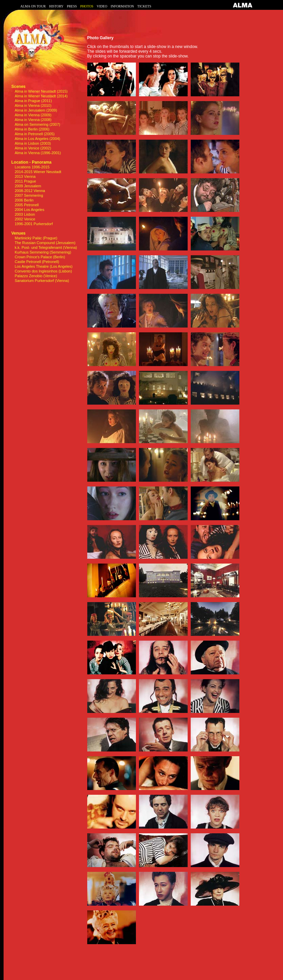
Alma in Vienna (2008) (33, 120)
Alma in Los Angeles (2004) (38, 139)
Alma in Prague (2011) (33, 101)
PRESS (72, 6)
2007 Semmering (29, 195)
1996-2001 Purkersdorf (34, 224)
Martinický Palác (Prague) (36, 238)
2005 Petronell (27, 205)
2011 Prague (26, 181)
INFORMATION (122, 6)
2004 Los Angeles (30, 210)
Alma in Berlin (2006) (32, 129)
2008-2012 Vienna (30, 191)
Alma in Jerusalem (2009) (36, 110)
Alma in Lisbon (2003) (33, 143)
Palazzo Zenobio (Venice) (36, 276)
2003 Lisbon (25, 214)
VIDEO (102, 6)
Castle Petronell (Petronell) (37, 262)
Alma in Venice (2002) (33, 148)
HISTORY (56, 6)
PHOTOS (87, 6)
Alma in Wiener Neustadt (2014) (41, 96)
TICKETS (144, 6)
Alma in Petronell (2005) (35, 134)
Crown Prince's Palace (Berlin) (40, 257)
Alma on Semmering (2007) (38, 124)
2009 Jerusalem (28, 186)
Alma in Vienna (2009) (33, 115)
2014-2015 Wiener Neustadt (38, 172)
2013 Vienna (25, 176)
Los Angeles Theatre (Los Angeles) (44, 266)
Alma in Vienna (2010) (33, 105)
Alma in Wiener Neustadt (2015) (41, 91)
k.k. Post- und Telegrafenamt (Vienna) (46, 247)
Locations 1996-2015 (32, 167)
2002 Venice (25, 219)
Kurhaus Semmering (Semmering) (43, 252)
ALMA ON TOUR (33, 6)
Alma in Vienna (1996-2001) (38, 153)
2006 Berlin (24, 200)
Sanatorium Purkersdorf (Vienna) (42, 281)
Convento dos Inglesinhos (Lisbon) (43, 271)
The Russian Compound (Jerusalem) (45, 243)
